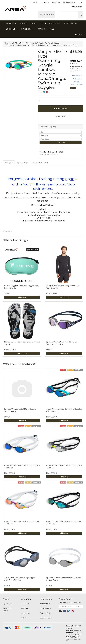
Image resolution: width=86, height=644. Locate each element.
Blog (80, 2)
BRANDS (42, 29)
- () (78, 35)
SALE (52, 29)
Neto (67, 641)
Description (9, 163)
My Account (47, 15)
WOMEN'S (11, 23)
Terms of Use (45, 604)
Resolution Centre (7, 610)
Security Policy (46, 618)
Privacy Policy (45, 608)
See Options (64, 297)
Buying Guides (69, 2)
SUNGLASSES (28, 29)
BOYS (43, 23)
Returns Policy (46, 613)
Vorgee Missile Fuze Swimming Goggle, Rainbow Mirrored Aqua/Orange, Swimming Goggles (43, 45)
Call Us (36, 2)
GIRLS (33, 23)
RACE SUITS (55, 23)
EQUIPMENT (12, 29)
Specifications (23, 163)
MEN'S (23, 23)
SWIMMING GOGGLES (34, 43)
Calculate (60, 142)
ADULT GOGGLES (52, 43)
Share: (44, 92)
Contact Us (26, 613)
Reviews (40, 163)
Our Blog (25, 608)
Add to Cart (61, 109)
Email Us (45, 2)
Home (7, 43)
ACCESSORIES (71, 23)
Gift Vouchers (76, 7)
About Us (56, 2)
